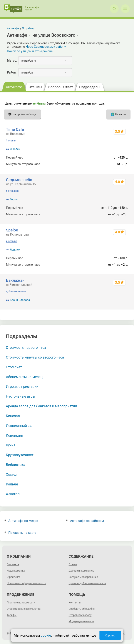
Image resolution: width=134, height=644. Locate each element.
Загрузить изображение (83, 577)
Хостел (12, 474)
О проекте (13, 564)
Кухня (11, 445)
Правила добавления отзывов (87, 583)
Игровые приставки (22, 387)
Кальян (12, 484)
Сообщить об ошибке (82, 609)
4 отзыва (12, 241)
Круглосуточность (21, 455)
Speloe (12, 230)
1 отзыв (11, 141)
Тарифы (12, 615)
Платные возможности (21, 603)
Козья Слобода (20, 300)
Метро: (12, 61)
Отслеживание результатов (24, 609)
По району (28, 28)
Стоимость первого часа (26, 348)
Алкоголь (14, 494)
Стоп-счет (14, 367)
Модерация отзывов (81, 621)
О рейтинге (13, 577)
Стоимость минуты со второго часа (35, 357)
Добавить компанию (81, 571)
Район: (12, 72)
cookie (46, 635)
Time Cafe (15, 129)
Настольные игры (20, 396)
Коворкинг (15, 435)
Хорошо (110, 635)
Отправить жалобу (80, 615)
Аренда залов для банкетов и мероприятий (41, 406)
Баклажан (15, 280)
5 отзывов (12, 191)
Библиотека (16, 465)
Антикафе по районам (85, 521)
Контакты (75, 603)
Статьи (73, 564)
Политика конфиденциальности (26, 583)
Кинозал (13, 416)
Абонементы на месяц (24, 377)
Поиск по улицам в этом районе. (30, 51)
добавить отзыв (16, 292)
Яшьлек (15, 149)
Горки (14, 199)
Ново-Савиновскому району (46, 47)
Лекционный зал (20, 426)
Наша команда (16, 571)
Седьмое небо (19, 180)
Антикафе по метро (21, 521)
